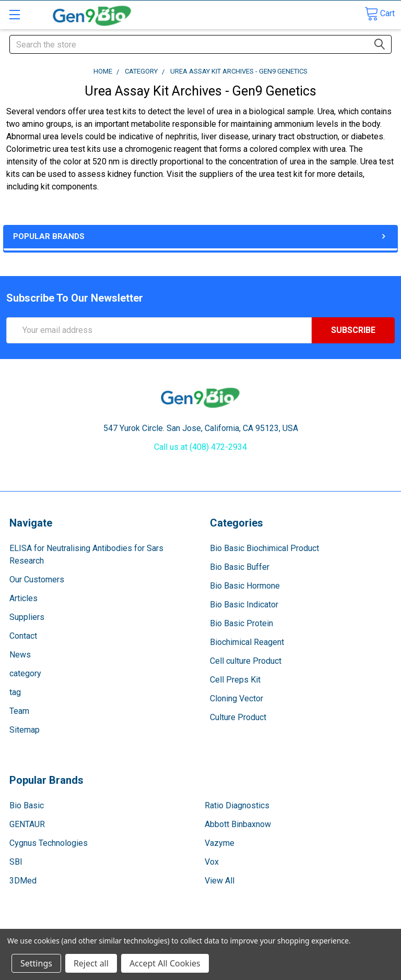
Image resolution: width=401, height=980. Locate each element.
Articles (23, 598)
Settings (36, 963)
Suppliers (27, 617)
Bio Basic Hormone (245, 586)
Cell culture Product (246, 661)
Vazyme (220, 843)
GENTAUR (27, 824)
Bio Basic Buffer (240, 567)
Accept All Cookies (165, 963)
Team (19, 711)
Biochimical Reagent (247, 642)
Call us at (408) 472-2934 (200, 447)
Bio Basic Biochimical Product (264, 548)
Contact (23, 636)
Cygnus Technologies (49, 843)
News (20, 655)
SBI (16, 862)
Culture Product (238, 717)
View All (220, 881)
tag (15, 692)
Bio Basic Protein (241, 623)
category (25, 673)
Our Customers (37, 579)
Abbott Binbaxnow (238, 824)
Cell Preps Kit (235, 680)
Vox (212, 862)
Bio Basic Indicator (244, 605)
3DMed (23, 881)
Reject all (91, 963)
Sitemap (25, 730)
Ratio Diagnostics (237, 805)
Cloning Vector (237, 698)
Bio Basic (27, 805)
